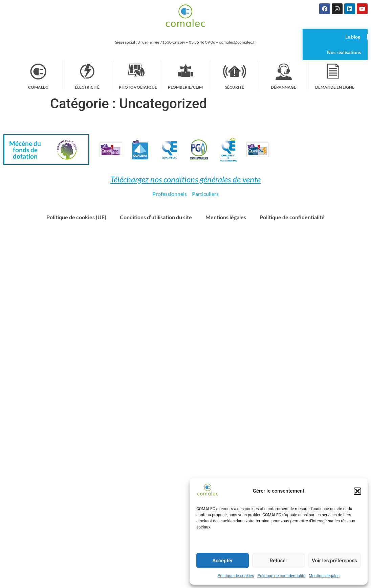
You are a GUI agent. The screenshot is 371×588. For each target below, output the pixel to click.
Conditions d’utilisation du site (156, 217)
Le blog (353, 37)
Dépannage (284, 87)
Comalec (38, 87)
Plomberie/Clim (185, 87)
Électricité (87, 87)
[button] (357, 491)
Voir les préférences (334, 561)
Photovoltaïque (138, 87)
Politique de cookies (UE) (76, 217)
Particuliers (205, 194)
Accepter (222, 561)
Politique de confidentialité (281, 576)
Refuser (278, 561)
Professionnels (170, 194)
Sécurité (235, 87)
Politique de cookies (236, 576)
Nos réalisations (344, 52)
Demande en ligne (335, 87)
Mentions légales (324, 576)
